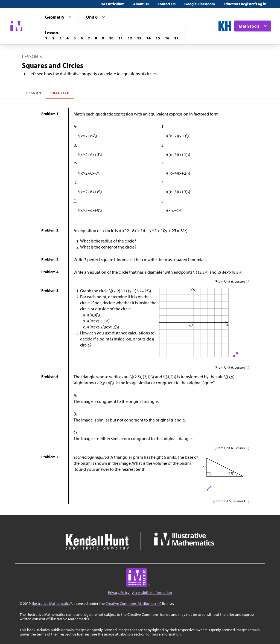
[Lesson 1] (46, 38)
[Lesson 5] (75, 38)
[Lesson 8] (96, 38)
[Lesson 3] (60, 38)
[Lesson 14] (148, 38)
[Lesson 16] (167, 38)
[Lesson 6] (82, 38)
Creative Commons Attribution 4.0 (133, 603)
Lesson (34, 93)
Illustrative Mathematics (51, 603)
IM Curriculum (113, 4)
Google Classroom (200, 4)
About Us (141, 4)
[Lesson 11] (121, 38)
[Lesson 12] (130, 38)
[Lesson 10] (111, 38)
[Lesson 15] (158, 38)
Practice (60, 93)
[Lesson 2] (53, 38)
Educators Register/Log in (245, 4)
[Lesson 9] (103, 38)
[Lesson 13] (139, 38)
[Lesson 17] (176, 38)
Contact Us (167, 4)
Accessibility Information (152, 593)
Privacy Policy (119, 593)
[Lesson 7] (89, 38)
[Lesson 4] (68, 38)
